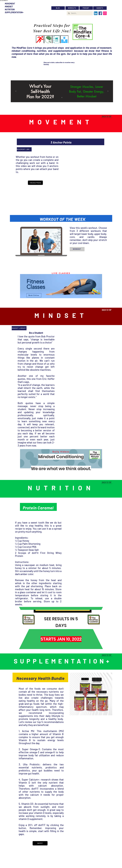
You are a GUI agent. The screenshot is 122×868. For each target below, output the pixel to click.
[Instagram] (105, 13)
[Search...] (80, 13)
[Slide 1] (62, 98)
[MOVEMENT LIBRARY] (24, 149)
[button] (35, 183)
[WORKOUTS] (72, 8)
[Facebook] (100, 13)
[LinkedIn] (96, 13)
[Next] (108, 91)
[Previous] (16, 91)
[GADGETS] (100, 8)
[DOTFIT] (40, 843)
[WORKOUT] (77, 249)
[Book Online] (34, 295)
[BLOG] (58, 8)
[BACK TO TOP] (107, 116)
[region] (61, 286)
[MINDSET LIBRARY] (19, 328)
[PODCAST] (86, 8)
